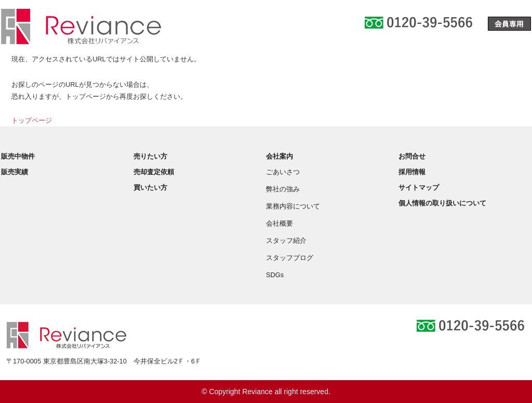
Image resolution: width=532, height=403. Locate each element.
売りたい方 (150, 156)
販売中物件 (18, 156)
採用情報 (412, 172)
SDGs (275, 275)
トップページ (32, 120)
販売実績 (15, 172)
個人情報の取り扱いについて (442, 203)
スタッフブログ (290, 258)
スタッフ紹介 (286, 240)
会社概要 (280, 223)
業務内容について (293, 206)
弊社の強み (283, 189)
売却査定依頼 (154, 172)
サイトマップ (419, 187)
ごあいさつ (283, 172)
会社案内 (280, 156)
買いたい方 (150, 187)
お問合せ (412, 156)
